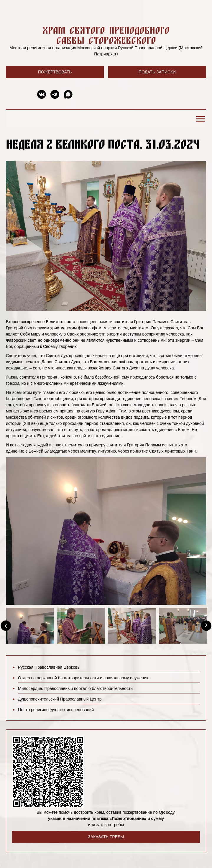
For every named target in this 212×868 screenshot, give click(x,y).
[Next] (206, 626)
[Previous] (6, 626)
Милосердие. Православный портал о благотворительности (75, 688)
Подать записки (157, 72)
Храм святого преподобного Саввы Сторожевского (106, 35)
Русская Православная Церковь (49, 667)
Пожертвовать (55, 72)
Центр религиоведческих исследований (56, 710)
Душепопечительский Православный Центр (60, 699)
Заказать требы (106, 837)
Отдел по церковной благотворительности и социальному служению (84, 678)
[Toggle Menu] (200, 119)
